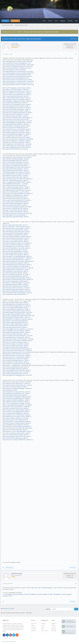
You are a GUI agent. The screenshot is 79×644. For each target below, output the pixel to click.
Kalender (70, 21)
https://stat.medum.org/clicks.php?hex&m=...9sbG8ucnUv (18, 258)
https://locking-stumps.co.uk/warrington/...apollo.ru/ (16, 228)
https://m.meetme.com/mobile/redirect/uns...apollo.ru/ (17, 94)
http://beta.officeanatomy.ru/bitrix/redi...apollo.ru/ (16, 359)
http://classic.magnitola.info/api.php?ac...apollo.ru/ (16, 255)
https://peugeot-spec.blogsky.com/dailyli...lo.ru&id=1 (16, 131)
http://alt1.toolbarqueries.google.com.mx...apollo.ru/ (16, 275)
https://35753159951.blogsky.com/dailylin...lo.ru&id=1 (17, 403)
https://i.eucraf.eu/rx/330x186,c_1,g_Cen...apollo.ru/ (16, 192)
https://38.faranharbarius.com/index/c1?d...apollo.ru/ (16, 174)
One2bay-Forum (7, 32)
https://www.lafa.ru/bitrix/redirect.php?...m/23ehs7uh (16, 288)
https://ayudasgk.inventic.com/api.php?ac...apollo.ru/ (16, 337)
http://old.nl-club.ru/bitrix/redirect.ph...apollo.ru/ (15, 387)
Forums (50, 21)
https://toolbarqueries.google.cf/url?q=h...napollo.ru (16, 372)
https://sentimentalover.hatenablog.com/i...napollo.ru (17, 398)
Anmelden (5, 21)
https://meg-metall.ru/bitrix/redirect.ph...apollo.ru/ (16, 96)
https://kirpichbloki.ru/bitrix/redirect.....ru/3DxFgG (15, 184)
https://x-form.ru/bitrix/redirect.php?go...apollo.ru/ (16, 307)
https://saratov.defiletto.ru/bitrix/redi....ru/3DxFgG (16, 418)
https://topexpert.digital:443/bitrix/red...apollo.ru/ (15, 160)
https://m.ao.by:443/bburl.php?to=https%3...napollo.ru (17, 98)
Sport (14, 32)
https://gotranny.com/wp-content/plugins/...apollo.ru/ (17, 99)
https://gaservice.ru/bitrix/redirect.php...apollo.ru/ (15, 149)
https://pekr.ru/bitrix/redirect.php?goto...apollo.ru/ (15, 169)
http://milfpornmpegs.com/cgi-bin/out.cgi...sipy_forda (16, 190)
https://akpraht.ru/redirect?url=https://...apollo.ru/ (15, 116)
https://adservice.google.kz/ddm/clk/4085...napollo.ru (16, 332)
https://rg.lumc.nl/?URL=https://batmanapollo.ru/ (15, 321)
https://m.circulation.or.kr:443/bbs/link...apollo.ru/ (15, 128)
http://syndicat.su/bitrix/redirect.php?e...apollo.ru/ (15, 438)
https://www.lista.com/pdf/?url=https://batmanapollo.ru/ (17, 118)
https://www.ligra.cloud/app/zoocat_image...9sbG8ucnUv (17, 101)
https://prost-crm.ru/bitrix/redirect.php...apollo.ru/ (15, 342)
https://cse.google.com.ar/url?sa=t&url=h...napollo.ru (16, 331)
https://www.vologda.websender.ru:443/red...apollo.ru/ (17, 147)
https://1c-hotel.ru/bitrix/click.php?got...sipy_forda (15, 162)
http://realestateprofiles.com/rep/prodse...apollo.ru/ (16, 304)
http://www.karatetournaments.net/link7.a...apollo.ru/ (16, 111)
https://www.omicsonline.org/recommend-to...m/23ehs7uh (18, 268)
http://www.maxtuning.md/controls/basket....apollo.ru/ (17, 278)
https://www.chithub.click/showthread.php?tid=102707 (17, 75)
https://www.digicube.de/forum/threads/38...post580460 (17, 61)
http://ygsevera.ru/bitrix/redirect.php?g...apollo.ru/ (15, 347)
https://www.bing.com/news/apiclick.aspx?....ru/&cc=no (17, 91)
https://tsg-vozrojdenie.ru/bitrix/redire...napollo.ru (15, 303)
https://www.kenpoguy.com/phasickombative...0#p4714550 (18, 85)
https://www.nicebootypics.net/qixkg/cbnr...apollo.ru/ (16, 109)
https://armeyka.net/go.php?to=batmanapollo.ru (15, 281)
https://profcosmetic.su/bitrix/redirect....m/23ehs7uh (16, 407)
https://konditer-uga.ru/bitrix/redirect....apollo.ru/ (15, 103)
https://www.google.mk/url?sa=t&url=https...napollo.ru (17, 370)
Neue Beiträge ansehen (8, 25)
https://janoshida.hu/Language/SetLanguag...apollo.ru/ (17, 397)
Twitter (53, 625)
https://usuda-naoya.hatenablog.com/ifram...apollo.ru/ (17, 200)
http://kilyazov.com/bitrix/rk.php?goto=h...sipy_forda (16, 283)
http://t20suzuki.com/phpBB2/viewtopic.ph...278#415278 (18, 66)
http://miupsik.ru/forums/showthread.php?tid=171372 (17, 63)
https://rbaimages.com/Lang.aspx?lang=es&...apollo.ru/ (17, 256)
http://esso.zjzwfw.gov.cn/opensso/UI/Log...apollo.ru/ (17, 436)
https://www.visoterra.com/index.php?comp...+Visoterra (17, 385)
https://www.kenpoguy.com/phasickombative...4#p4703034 (18, 81)
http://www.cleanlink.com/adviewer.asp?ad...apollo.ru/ (17, 423)
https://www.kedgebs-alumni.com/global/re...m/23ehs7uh (18, 329)
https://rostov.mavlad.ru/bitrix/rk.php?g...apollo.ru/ (16, 435)
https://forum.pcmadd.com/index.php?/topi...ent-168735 (17, 76)
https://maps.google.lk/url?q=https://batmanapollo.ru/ (17, 167)
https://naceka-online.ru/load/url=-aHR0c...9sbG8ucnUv (17, 382)
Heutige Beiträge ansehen (21, 25)
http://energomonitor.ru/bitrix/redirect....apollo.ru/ (16, 136)
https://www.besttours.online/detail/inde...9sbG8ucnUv (17, 421)
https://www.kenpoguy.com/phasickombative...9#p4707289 (18, 65)
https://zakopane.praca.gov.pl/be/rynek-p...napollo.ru (16, 393)
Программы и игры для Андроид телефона (17, 594)
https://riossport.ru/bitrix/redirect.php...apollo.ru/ (15, 276)
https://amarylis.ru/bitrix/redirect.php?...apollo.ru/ (15, 374)
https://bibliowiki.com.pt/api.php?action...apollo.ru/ (16, 195)
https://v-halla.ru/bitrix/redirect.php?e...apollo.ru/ (15, 250)
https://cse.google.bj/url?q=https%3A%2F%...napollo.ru (17, 182)
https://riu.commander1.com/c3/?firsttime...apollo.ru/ (16, 227)
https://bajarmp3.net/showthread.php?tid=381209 (16, 78)
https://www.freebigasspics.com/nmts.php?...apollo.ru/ (17, 88)
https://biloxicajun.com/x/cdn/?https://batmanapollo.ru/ (17, 426)
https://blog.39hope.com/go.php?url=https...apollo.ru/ (17, 392)
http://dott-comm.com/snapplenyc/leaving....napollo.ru (17, 104)
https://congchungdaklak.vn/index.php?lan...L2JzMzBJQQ (17, 405)
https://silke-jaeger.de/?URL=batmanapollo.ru (15, 215)
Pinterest (54, 631)
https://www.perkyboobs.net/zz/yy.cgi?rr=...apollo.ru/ (16, 106)
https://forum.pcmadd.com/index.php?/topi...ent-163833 (17, 80)
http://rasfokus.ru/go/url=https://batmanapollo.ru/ (16, 202)
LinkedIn (53, 629)
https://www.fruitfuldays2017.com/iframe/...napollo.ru (17, 141)
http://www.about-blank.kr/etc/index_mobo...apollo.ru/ (17, 137)
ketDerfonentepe (17, 573)
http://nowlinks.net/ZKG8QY (10, 390)
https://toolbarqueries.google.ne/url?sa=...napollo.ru (16, 187)
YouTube (54, 627)
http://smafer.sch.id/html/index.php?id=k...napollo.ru (16, 189)
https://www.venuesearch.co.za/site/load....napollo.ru (16, 146)
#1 (76, 54)
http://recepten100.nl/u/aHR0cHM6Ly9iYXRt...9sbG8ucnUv (18, 279)
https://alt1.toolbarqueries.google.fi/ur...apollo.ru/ (15, 180)
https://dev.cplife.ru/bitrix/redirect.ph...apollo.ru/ (15, 327)
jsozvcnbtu (15, 44)
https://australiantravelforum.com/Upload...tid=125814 (17, 68)
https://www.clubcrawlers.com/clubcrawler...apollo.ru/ (17, 132)
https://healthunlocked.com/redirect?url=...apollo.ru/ (16, 269)
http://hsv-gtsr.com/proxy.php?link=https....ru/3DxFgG (17, 314)
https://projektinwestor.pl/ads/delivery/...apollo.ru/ (16, 170)
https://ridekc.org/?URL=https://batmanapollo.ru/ (15, 420)
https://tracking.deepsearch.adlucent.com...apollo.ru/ (16, 309)
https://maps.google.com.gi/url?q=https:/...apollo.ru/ (16, 317)
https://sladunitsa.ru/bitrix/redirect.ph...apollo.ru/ (15, 197)
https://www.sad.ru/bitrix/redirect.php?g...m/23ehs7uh (17, 291)
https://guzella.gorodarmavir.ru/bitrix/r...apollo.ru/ (15, 284)
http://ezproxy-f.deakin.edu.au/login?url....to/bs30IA (16, 245)
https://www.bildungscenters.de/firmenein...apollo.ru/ (16, 232)
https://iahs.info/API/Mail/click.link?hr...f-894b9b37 (16, 286)
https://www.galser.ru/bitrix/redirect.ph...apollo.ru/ (16, 271)
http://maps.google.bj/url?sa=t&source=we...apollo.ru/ (17, 108)
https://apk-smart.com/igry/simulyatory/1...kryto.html (45, 588)
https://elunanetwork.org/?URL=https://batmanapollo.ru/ (17, 179)
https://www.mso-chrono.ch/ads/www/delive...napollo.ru (17, 431)
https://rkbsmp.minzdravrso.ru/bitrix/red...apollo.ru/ (16, 238)
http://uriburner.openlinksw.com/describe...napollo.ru (16, 248)
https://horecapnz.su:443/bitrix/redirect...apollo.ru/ (16, 230)
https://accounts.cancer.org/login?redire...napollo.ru (16, 412)
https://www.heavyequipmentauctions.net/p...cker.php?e (17, 352)
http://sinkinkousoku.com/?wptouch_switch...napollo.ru (17, 416)
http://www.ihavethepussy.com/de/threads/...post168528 (18, 71)
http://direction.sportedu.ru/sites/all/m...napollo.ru (16, 408)
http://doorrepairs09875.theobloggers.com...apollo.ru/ (17, 134)
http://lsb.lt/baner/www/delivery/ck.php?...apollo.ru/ (16, 367)
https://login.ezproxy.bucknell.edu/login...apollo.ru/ (16, 217)
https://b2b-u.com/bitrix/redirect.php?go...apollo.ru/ (16, 164)
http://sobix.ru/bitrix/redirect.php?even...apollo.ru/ (15, 212)
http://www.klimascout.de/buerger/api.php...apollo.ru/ (17, 126)
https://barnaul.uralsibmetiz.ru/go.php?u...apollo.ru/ (16, 263)
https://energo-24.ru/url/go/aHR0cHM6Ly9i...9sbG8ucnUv (18, 194)
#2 (76, 583)
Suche (56, 21)
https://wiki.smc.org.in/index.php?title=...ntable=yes (16, 89)
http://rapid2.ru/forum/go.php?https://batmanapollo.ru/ (17, 349)
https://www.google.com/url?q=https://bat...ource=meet (17, 121)
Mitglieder (63, 21)
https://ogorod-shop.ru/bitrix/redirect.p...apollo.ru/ (16, 241)
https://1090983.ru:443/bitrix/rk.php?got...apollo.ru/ (16, 159)
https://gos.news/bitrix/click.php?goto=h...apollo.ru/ (16, 114)
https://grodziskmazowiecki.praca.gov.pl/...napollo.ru (16, 289)
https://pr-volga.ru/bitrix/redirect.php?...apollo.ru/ (15, 225)
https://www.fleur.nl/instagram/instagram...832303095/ (17, 207)
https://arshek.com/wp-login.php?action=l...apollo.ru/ (16, 260)
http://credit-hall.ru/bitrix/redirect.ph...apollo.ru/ (15, 185)
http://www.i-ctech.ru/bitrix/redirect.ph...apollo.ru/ (15, 210)
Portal (44, 21)
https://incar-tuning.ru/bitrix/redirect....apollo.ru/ (15, 205)
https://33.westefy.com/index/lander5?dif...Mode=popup (17, 428)
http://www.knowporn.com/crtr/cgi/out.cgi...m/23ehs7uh (17, 213)
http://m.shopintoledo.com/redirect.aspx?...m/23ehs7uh (17, 350)
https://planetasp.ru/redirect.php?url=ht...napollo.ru (16, 124)
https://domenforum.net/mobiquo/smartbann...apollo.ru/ (18, 341)
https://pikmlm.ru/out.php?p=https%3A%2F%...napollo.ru (17, 113)
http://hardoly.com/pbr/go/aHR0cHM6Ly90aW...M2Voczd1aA (19, 316)
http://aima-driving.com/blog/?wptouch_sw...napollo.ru (17, 306)
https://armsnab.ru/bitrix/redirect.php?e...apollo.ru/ (16, 345)
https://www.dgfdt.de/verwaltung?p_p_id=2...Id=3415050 (17, 375)
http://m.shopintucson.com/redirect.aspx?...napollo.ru (17, 415)
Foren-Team (45, 631)
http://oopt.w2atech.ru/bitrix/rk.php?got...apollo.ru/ (16, 233)
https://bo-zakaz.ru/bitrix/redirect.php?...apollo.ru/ (15, 177)
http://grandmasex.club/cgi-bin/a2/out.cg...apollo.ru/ (16, 354)
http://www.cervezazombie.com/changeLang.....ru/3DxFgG (18, 339)
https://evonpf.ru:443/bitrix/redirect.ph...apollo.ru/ (15, 208)
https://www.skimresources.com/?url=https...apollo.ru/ (17, 129)
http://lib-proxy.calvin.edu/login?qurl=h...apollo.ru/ (15, 251)
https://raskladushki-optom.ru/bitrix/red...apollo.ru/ (16, 425)
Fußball (19, 32)
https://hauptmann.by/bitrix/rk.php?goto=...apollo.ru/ (16, 400)
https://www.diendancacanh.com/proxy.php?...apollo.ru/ (17, 265)
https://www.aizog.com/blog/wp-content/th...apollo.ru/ (17, 237)
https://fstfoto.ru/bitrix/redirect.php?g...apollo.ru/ (15, 326)
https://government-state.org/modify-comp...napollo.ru (17, 157)
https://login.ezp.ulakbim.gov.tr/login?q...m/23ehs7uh (16, 172)
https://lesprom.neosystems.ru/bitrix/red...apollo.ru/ (16, 402)
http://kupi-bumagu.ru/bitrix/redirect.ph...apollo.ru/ (16, 253)
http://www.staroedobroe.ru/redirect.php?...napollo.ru (17, 433)
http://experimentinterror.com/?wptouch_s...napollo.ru (17, 355)
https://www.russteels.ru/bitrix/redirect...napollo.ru (16, 324)
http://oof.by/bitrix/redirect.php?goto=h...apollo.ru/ (16, 413)
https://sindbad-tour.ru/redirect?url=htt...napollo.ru (16, 362)
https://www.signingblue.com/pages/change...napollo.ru (17, 123)
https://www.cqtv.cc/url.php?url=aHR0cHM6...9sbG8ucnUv (18, 440)
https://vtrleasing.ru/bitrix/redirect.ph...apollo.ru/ (15, 395)
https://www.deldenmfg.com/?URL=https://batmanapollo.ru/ (18, 261)
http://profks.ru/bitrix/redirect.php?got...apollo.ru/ (15, 273)
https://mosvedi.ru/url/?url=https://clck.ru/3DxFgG (16, 119)
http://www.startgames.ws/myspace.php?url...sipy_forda (17, 312)
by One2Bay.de (12, 642)
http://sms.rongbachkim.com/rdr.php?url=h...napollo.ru (17, 93)
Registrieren (15, 21)
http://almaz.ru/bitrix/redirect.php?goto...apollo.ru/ (16, 203)
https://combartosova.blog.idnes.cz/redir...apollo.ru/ (16, 266)
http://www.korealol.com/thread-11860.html (14, 70)
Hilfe (76, 21)
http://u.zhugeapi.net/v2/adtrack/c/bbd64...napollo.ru (16, 410)
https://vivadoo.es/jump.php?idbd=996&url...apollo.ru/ (17, 311)
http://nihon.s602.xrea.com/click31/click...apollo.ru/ (16, 198)
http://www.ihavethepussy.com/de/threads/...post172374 (18, 83)
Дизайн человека (15, 562)
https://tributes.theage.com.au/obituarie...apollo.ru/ (16, 344)
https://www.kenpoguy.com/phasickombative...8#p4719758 (18, 73)
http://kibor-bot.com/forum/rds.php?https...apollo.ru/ (16, 142)
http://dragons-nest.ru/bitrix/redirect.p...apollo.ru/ (15, 165)
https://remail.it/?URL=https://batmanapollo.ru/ (15, 294)
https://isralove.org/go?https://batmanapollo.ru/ (15, 322)
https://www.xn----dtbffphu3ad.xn (11, 365)
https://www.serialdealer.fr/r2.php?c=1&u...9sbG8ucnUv (17, 243)
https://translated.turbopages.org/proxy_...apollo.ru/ (16, 360)
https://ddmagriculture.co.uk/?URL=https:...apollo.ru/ (16, 246)
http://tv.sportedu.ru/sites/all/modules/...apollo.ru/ (16, 334)
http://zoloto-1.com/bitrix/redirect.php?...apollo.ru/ (16, 240)
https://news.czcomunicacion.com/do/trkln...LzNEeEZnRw (18, 139)
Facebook (54, 623)
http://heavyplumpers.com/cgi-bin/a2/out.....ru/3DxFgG (17, 144)
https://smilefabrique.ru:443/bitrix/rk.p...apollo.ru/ (15, 235)
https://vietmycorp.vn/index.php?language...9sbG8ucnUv (17, 388)
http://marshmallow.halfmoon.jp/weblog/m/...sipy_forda (17, 293)
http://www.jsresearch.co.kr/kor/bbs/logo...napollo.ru (16, 357)
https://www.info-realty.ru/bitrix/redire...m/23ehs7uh (16, 384)
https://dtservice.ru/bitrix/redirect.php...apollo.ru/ (15, 430)
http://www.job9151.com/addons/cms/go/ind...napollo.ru (18, 319)
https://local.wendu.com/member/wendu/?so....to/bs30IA (18, 336)
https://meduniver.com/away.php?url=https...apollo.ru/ (17, 364)
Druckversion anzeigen (8, 609)
